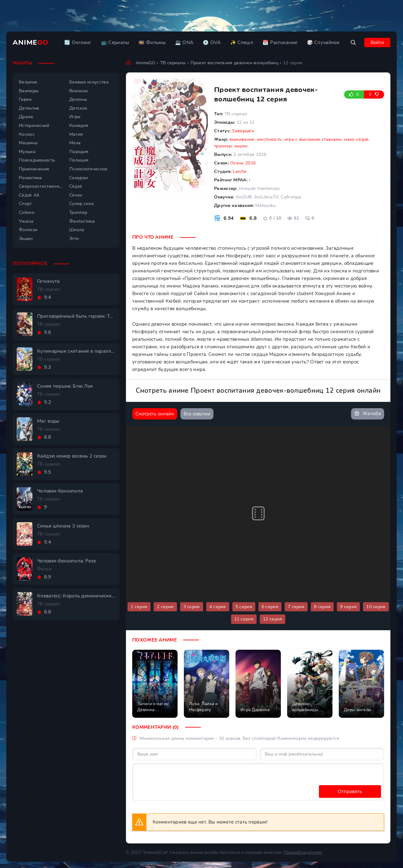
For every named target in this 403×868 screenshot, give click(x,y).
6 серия (270, 607)
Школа (77, 230)
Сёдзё (76, 186)
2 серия (165, 607)
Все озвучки (197, 414)
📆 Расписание (280, 43)
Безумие (28, 82)
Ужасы (26, 221)
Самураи (79, 178)
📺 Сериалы (115, 43)
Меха (75, 143)
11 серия (244, 619)
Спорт (25, 204)
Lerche (239, 171)
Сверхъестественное (41, 186)
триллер (223, 146)
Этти (74, 239)
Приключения (34, 169)
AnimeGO (146, 63)
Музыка (27, 152)
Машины (28, 143)
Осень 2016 (243, 163)
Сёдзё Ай (29, 195)
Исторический (34, 126)
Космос (27, 134)
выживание (242, 139)
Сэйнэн (27, 212)
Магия (76, 134)
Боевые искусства (89, 82)
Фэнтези (28, 230)
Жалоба (368, 414)
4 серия (218, 607)
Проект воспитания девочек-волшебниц (235, 63)
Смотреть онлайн (155, 414)
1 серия (139, 607)
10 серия (376, 607)
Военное (79, 91)
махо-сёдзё (357, 139)
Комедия (79, 126)
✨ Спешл (242, 43)
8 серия (322, 607)
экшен (241, 146)
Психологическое (88, 169)
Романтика (31, 178)
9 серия (348, 607)
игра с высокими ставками (313, 139)
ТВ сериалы (173, 63)
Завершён (243, 131)
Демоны (78, 99)
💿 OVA (212, 43)
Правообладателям (303, 853)
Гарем (25, 99)
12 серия (272, 619)
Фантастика (82, 221)
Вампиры (29, 91)
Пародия (79, 152)
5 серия (244, 607)
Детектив (29, 108)
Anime (31, 43)
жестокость (269, 139)
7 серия (296, 607)
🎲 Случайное (323, 43)
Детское (78, 108)
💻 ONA (184, 43)
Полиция (79, 160)
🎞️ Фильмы (152, 43)
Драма (26, 117)
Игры (75, 117)
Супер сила (82, 204)
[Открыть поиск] (353, 43)
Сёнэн (76, 195)
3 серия (192, 607)
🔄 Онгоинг (78, 43)
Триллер (78, 212)
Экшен (26, 239)
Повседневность (37, 160)
